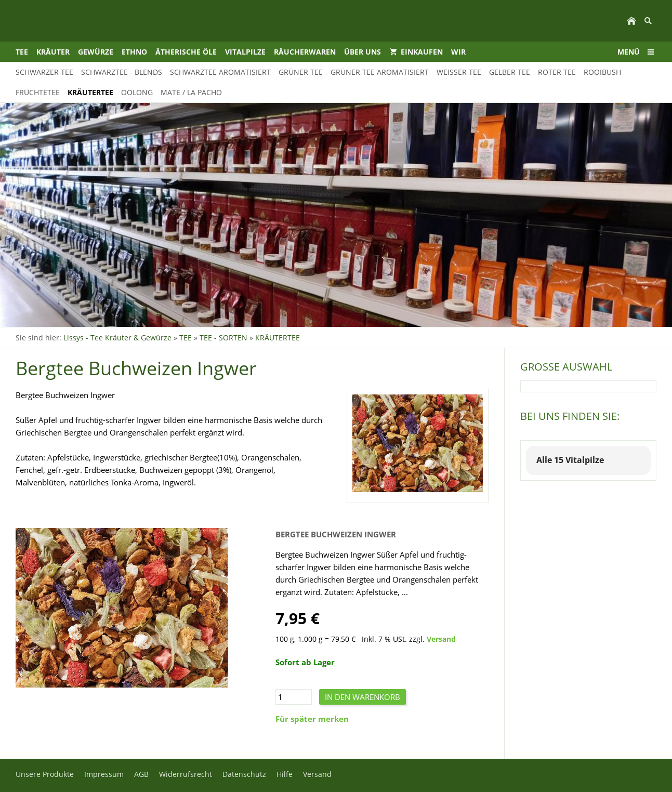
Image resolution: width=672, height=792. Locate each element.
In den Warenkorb (363, 697)
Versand (441, 639)
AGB (141, 774)
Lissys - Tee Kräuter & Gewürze (117, 338)
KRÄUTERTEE (278, 338)
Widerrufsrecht (186, 774)
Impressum (104, 774)
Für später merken (312, 719)
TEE (186, 338)
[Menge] (294, 697)
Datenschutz (244, 774)
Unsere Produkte (45, 774)
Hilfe (285, 774)
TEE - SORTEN (223, 338)
